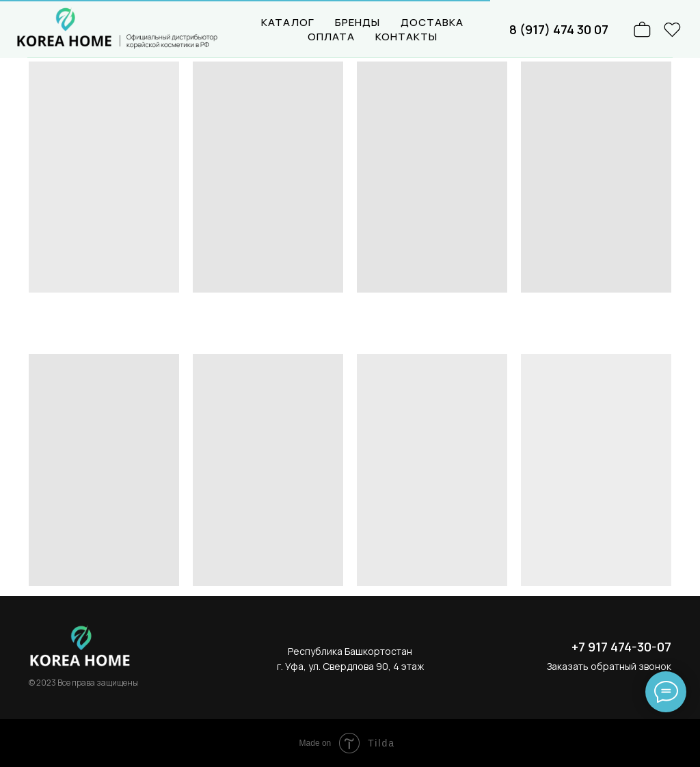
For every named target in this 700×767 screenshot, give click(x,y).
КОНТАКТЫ (406, 37)
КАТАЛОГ (288, 22)
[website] (673, 29)
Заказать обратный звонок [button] (609, 666)
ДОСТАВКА (432, 22)
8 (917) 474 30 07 (559, 29)
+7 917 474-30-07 (621, 647)
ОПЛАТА (331, 37)
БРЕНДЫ (358, 22)
